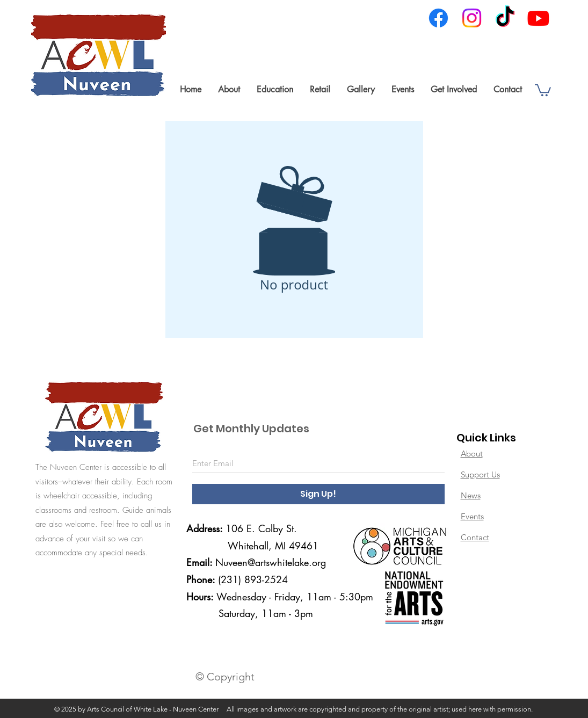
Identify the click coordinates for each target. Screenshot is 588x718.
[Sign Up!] (318, 494)
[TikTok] (505, 18)
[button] (229, 89)
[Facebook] (438, 18)
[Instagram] (472, 18)
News (471, 495)
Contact (475, 537)
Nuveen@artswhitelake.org (271, 562)
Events (472, 516)
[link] (543, 89)
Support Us (480, 474)
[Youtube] (538, 18)
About (472, 454)
